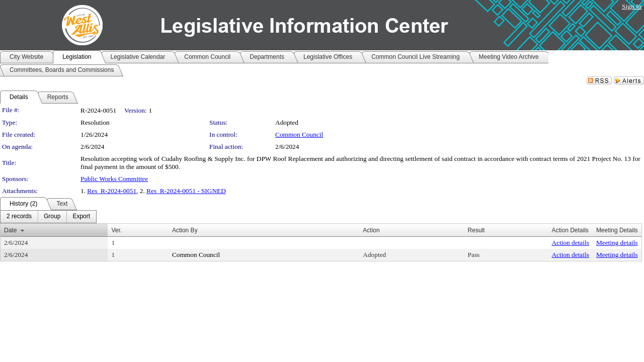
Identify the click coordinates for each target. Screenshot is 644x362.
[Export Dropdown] (81, 217)
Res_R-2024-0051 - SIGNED (186, 191)
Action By (185, 230)
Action (371, 230)
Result (476, 230)
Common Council (299, 134)
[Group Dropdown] (52, 217)
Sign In (632, 6)
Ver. (116, 230)
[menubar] (48, 217)
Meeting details (617, 243)
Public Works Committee (114, 179)
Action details (570, 243)
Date (10, 230)
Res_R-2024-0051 (112, 191)
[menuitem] (19, 217)
